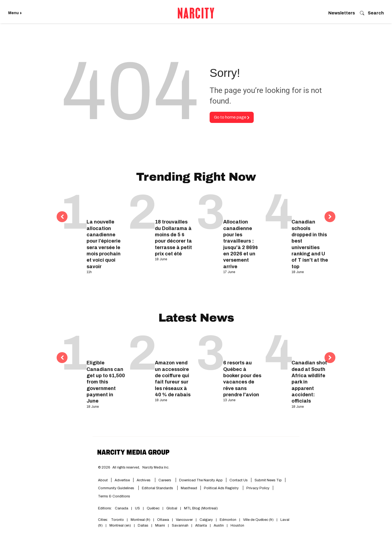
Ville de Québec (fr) (258, 520)
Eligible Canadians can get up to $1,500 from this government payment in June (106, 382)
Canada (122, 508)
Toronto (117, 520)
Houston (237, 525)
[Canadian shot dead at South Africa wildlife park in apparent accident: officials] (311, 345)
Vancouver (184, 520)
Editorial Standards (158, 488)
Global (172, 508)
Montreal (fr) (140, 520)
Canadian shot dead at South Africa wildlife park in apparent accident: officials (309, 382)
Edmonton (228, 520)
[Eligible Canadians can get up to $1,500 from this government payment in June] (106, 345)
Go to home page (232, 117)
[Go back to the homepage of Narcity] (196, 13)
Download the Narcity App (201, 480)
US (137, 508)
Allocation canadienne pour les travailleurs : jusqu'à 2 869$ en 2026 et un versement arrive (241, 244)
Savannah (180, 525)
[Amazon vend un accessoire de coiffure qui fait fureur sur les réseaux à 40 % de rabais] (174, 345)
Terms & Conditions (114, 496)
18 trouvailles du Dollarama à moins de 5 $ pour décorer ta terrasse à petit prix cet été (173, 238)
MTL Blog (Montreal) (201, 508)
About (103, 480)
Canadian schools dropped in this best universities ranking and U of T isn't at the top (310, 244)
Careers (165, 480)
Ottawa (163, 520)
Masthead (189, 488)
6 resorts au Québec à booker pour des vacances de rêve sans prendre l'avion (242, 379)
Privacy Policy (258, 488)
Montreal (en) (120, 525)
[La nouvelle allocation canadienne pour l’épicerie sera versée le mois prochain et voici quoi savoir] (106, 204)
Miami (160, 525)
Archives (144, 480)
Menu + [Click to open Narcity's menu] (15, 13)
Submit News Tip (268, 480)
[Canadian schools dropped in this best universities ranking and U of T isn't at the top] (311, 204)
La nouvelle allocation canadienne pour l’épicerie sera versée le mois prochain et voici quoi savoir (104, 244)
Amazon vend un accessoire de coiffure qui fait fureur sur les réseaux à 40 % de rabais (173, 379)
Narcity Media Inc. (156, 467)
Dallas (143, 525)
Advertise (122, 480)
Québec (153, 508)
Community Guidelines (117, 488)
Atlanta (201, 525)
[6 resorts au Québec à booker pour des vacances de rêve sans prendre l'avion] (242, 345)
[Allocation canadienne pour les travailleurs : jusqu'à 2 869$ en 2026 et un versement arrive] (242, 204)
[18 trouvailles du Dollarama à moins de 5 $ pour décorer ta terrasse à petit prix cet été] (174, 204)
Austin (219, 525)
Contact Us (239, 480)
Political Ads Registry (222, 488)
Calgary (206, 520)
